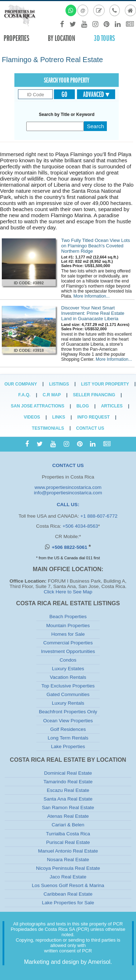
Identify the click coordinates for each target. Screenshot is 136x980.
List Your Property (105, 384)
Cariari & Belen (68, 825)
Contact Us (90, 428)
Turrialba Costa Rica (68, 834)
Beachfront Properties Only (68, 712)
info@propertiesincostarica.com (68, 493)
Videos (32, 417)
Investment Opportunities (68, 651)
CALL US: (68, 505)
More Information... (92, 296)
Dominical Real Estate (68, 773)
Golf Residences (68, 729)
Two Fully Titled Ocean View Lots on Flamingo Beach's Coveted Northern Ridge (96, 246)
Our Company (21, 384)
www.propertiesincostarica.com (68, 487)
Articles (112, 406)
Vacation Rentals (68, 677)
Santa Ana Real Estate (68, 799)
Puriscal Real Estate (68, 842)
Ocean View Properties (68, 721)
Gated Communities (68, 694)
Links (59, 417)
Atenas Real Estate (68, 816)
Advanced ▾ (96, 94)
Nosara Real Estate (68, 860)
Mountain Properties (68, 626)
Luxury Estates (68, 669)
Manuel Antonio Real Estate (68, 851)
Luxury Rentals (68, 703)
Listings (59, 384)
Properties (16, 38)
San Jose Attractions (38, 406)
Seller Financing (94, 395)
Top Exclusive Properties (68, 686)
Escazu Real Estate (68, 790)
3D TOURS (104, 38)
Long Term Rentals (68, 738)
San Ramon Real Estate (68, 808)
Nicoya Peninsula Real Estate (68, 868)
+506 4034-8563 (80, 526)
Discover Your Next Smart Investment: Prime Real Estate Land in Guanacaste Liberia (93, 313)
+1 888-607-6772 (99, 516)
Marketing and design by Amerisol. (68, 962)
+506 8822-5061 (70, 547)
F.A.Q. (24, 395)
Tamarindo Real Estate (68, 782)
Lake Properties (68, 746)
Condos (68, 660)
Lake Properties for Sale (68, 903)
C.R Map (52, 395)
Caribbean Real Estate (68, 894)
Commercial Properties (68, 643)
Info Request (94, 417)
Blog (83, 406)
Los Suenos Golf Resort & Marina (68, 885)
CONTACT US (68, 465)
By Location (62, 38)
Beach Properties (68, 617)
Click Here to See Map (68, 592)
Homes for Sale (68, 634)
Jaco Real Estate (68, 877)
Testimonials (48, 428)
